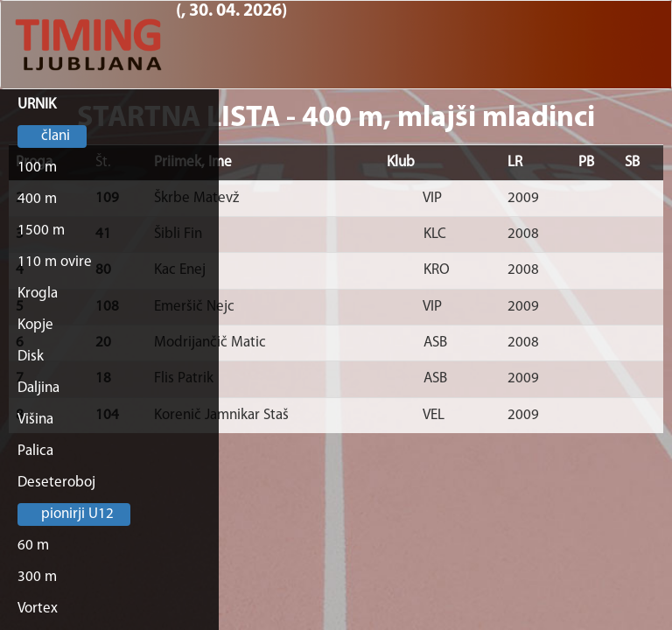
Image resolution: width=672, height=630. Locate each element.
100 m (37, 168)
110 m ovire (55, 262)
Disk (31, 357)
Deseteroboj (56, 483)
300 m (37, 577)
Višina (35, 420)
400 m (37, 199)
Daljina (38, 388)
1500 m (41, 231)
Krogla (38, 294)
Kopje (35, 325)
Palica (35, 451)
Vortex (38, 609)
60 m (33, 546)
